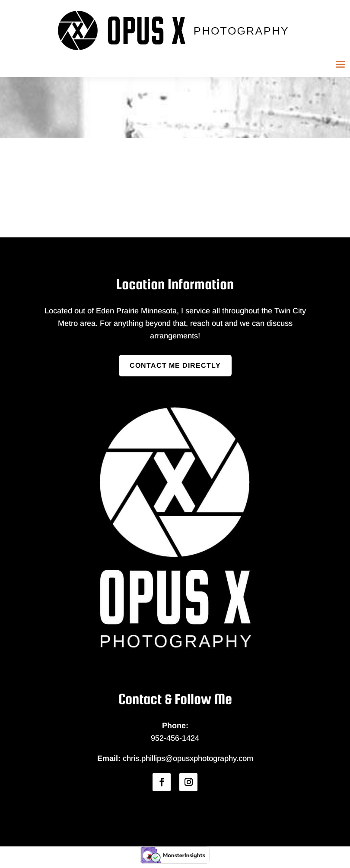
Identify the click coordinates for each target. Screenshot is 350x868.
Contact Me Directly (175, 365)
